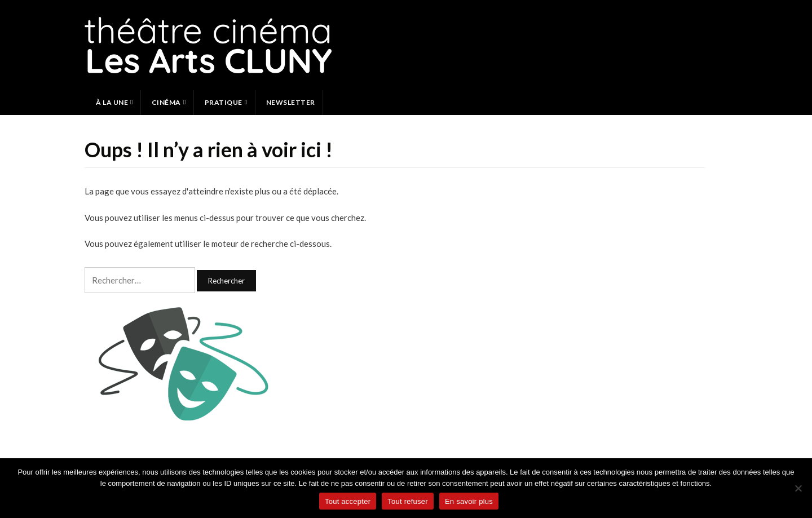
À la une (112, 102)
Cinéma (166, 102)
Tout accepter (348, 501)
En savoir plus (469, 501)
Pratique (224, 102)
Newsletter (291, 102)
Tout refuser (408, 501)
